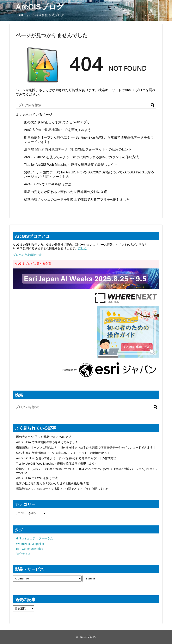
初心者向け (23, 554)
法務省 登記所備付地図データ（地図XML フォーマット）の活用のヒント (78, 149)
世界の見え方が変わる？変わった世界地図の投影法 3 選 (66, 192)
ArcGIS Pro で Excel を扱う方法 (48, 184)
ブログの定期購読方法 (27, 255)
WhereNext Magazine (30, 544)
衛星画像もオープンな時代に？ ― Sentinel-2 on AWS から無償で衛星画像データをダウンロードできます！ (86, 447)
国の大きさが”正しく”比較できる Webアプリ (57, 122)
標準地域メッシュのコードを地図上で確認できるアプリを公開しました (77, 200)
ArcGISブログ (40, 7)
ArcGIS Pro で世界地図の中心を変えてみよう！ (59, 130)
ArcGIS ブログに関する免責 (33, 264)
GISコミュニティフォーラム (35, 538)
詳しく (82, 248)
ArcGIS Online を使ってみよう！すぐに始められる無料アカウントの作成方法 (81, 157)
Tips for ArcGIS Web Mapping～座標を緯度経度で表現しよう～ (71, 165)
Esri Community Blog (30, 549)
